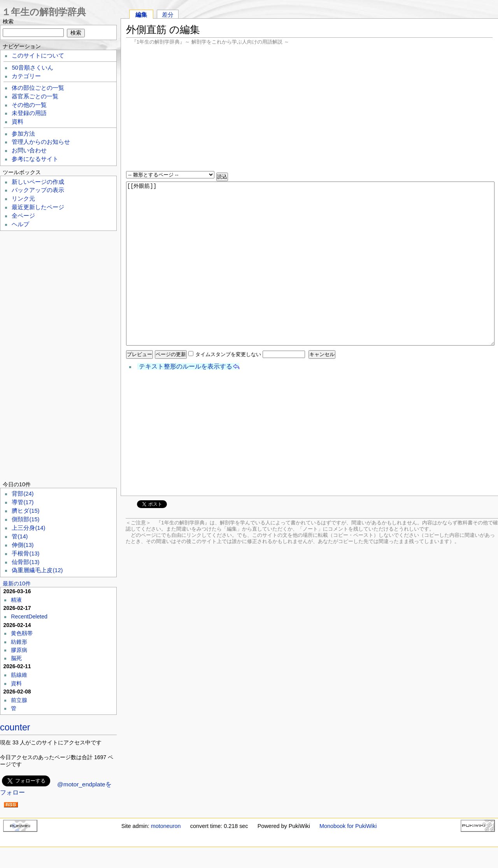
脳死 (16, 658)
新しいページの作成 (38, 182)
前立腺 (19, 700)
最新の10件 (17, 583)
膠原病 (19, 650)
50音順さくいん (32, 68)
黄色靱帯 (22, 633)
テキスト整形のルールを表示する (186, 366)
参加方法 (23, 134)
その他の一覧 (29, 105)
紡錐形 (19, 642)
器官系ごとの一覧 (35, 96)
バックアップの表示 (38, 190)
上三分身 (28, 528)
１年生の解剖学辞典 (44, 12)
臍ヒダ (25, 511)
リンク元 (23, 199)
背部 (23, 494)
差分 (168, 15)
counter (15, 727)
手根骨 (25, 554)
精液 (16, 600)
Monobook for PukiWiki (348, 826)
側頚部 (25, 519)
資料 (18, 122)
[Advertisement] (309, 109)
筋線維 (19, 675)
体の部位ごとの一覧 (38, 88)
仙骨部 (25, 562)
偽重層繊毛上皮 (37, 570)
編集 (141, 15)
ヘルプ (20, 224)
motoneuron (166, 826)
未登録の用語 (29, 113)
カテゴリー (26, 76)
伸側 (23, 545)
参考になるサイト (35, 159)
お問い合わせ (29, 150)
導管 (23, 502)
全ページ (23, 216)
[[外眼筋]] (310, 264)
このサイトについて (38, 56)
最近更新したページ (38, 207)
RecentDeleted (29, 617)
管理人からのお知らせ (41, 142)
